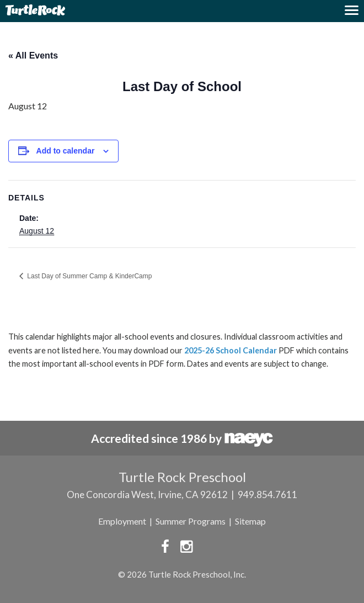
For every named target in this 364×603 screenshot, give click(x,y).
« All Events (33, 55)
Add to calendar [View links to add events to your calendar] (66, 151)
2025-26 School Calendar (231, 350)
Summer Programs (191, 521)
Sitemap (250, 521)
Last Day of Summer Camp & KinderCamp (89, 276)
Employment (122, 521)
